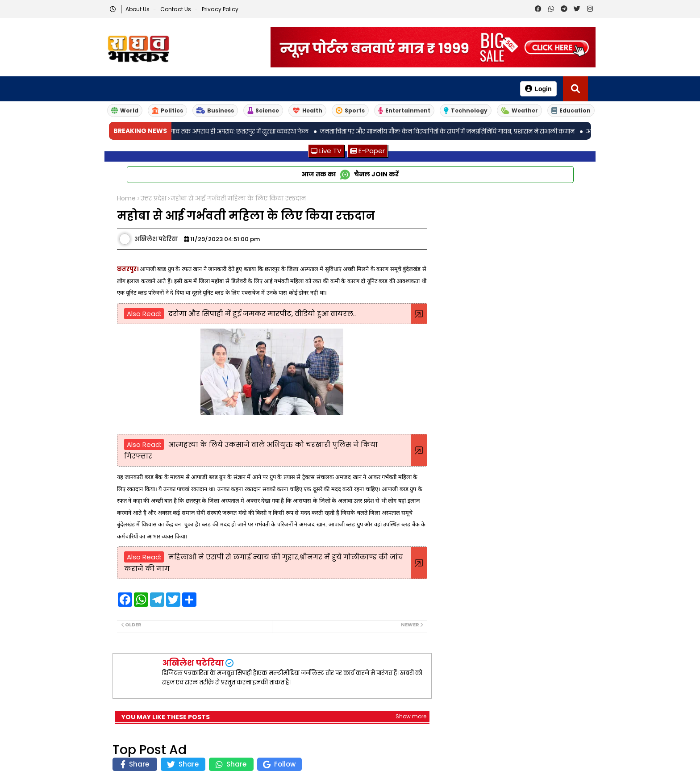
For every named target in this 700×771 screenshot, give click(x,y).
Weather (519, 110)
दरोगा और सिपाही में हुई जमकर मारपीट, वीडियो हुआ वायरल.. (262, 314)
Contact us (176, 9)
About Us (138, 9)
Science (263, 110)
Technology (466, 110)
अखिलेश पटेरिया (193, 663)
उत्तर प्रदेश (153, 198)
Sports (350, 110)
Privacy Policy (220, 9)
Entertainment (404, 110)
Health (307, 110)
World (125, 110)
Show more (411, 716)
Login (538, 89)
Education (571, 110)
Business (215, 110)
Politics (167, 110)
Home (126, 198)
